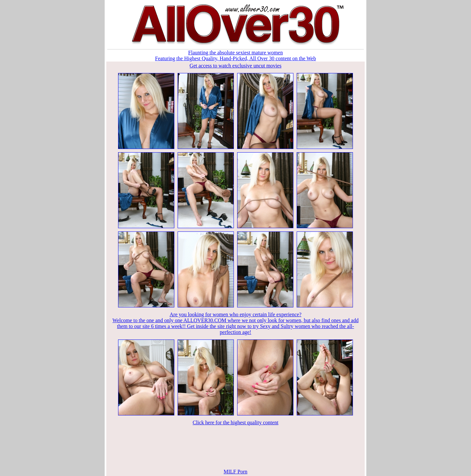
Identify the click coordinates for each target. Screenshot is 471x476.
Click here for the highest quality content (235, 422)
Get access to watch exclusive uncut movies (236, 66)
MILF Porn (235, 472)
